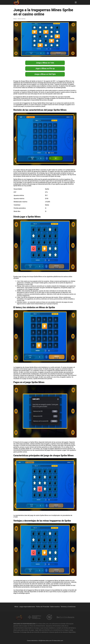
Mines (16, 607)
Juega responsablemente (27, 607)
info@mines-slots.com (45, 641)
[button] (76, 2)
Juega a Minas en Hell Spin (45, 74)
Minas (15, 19)
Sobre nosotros (55, 607)
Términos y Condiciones (68, 607)
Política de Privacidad (43, 607)
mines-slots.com (58, 641)
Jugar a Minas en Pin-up (45, 68)
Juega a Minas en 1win (45, 63)
